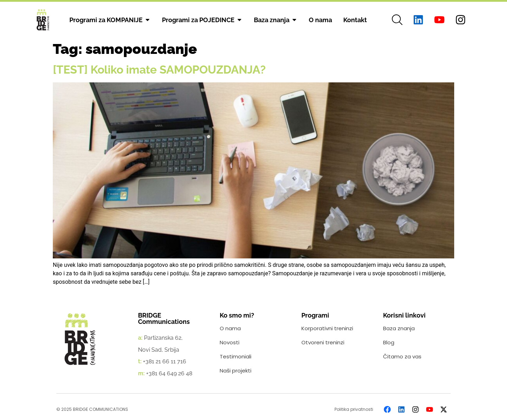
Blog (389, 342)
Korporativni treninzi (327, 328)
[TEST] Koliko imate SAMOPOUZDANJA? (159, 70)
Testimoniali (236, 356)
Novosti (230, 342)
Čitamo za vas (402, 356)
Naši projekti (236, 371)
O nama (230, 328)
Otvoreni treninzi (323, 342)
